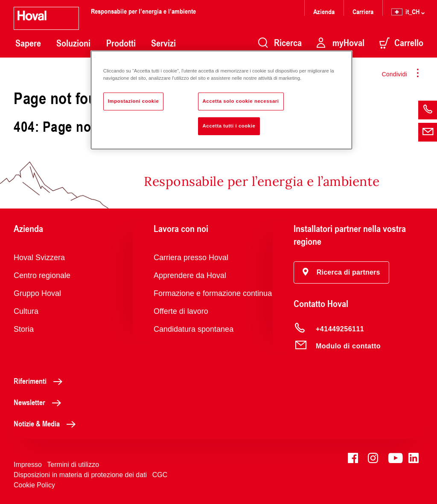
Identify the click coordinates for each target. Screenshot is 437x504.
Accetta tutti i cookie (229, 126)
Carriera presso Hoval (191, 258)
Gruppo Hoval (37, 293)
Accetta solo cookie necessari (241, 101)
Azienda (324, 11)
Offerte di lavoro (181, 311)
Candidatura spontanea (194, 329)
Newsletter (40, 402)
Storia (24, 329)
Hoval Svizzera (39, 258)
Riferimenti (40, 381)
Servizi (163, 43)
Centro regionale (42, 275)
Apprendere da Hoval (190, 275)
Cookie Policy (34, 485)
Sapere (28, 43)
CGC (160, 475)
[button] (341, 272)
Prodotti (121, 43)
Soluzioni (73, 43)
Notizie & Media (47, 423)
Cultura (26, 311)
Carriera (363, 11)
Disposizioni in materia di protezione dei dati (80, 475)
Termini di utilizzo (73, 465)
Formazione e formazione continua (213, 293)
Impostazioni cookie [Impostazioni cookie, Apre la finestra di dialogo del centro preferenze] (134, 101)
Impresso (28, 465)
